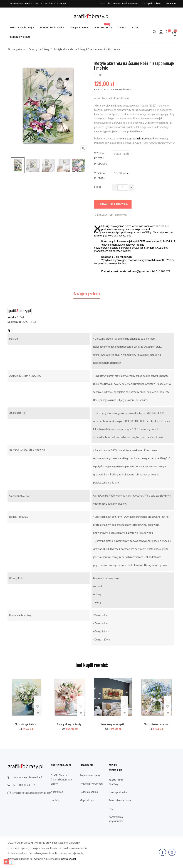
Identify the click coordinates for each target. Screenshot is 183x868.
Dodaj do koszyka (113, 204)
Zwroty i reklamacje (120, 801)
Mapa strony (87, 800)
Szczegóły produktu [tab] (87, 294)
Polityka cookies (89, 792)
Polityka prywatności (91, 784)
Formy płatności (118, 792)
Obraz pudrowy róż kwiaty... (70, 724)
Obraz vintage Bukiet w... (26, 724)
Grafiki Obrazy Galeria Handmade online (120, 4)
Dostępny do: (15, 322)
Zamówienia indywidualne (116, 819)
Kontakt (55, 800)
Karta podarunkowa (152, 4)
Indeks (12, 317)
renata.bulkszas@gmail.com (35, 793)
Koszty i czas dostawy (116, 782)
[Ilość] (123, 188)
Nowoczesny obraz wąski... (113, 724)
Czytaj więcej (68, 859)
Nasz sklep (57, 792)
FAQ (111, 809)
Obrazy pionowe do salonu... (156, 724)
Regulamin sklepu (90, 775)
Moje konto (170, 4)
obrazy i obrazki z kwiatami (139, 139)
